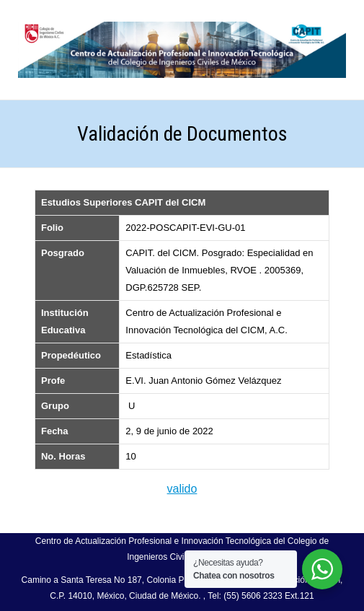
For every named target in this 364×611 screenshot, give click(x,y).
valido (182, 489)
